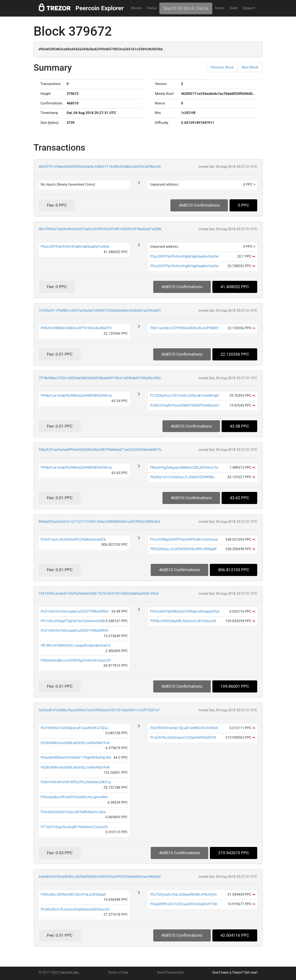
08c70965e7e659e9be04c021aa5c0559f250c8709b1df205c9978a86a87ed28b (100, 229)
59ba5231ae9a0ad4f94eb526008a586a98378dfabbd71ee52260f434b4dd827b (100, 450)
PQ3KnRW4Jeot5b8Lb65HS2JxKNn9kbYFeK (75, 743)
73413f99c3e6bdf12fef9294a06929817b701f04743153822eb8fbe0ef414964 (99, 594)
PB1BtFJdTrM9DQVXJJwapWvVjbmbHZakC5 (76, 646)
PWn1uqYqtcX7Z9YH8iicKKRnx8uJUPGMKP (184, 328)
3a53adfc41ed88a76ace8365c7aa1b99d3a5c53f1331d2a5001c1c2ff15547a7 (99, 710)
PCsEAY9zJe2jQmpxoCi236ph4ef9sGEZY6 (183, 738)
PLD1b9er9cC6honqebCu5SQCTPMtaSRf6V (75, 611)
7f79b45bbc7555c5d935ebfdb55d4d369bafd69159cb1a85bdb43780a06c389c (100, 378)
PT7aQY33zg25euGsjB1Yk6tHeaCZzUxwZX (74, 827)
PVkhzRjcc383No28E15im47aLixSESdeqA (73, 895)
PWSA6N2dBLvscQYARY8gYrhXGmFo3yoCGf (76, 660)
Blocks (137, 8)
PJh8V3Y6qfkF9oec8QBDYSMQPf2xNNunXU (185, 405)
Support (249, 8)
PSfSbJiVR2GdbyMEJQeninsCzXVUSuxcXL (183, 621)
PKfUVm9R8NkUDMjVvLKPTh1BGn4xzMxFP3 (76, 328)
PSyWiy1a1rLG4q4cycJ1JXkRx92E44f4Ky (182, 477)
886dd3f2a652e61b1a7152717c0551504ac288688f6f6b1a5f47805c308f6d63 (100, 522)
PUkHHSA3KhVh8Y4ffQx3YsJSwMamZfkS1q (76, 782)
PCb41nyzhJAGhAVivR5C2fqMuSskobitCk (73, 540)
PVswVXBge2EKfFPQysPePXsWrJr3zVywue (184, 540)
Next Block (250, 67)
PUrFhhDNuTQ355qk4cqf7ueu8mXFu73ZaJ (75, 728)
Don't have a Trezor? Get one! (235, 973)
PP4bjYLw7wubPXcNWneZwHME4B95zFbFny (76, 396)
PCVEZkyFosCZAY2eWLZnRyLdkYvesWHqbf (185, 396)
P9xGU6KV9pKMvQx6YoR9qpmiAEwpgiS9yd (185, 611)
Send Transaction (171, 973)
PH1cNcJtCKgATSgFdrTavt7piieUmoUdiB (73, 621)
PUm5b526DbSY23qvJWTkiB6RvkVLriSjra (73, 812)
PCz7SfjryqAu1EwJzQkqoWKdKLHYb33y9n (184, 895)
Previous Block (222, 67)
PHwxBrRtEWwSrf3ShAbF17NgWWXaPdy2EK (76, 758)
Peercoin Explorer (100, 8)
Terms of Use (118, 973)
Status (152, 8)
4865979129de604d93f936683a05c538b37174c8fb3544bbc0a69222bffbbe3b (100, 167)
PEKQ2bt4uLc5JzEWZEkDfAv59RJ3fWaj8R (183, 549)
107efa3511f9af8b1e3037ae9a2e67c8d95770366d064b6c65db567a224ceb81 (100, 311)
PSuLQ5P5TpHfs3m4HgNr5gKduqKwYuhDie (75, 247)
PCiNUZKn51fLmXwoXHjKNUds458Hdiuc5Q (75, 909)
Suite (234, 8)
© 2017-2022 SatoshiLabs (59, 973)
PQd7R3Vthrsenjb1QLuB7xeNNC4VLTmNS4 (184, 728)
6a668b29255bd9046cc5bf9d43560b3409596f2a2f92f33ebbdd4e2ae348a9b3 (100, 877)
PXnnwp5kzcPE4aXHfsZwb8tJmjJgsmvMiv (74, 797)
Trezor (220, 8)
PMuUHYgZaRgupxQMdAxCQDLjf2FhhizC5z (184, 468)
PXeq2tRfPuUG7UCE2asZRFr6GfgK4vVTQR (184, 904)
